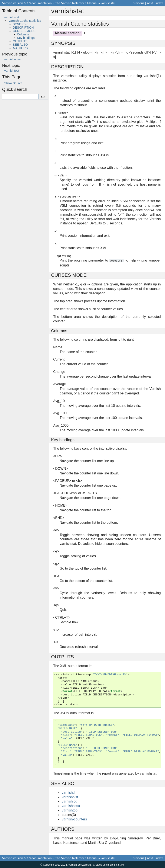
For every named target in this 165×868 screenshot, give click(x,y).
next (150, 3)
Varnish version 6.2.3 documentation (27, 3)
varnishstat (108, 3)
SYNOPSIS (21, 24)
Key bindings (26, 38)
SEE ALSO (20, 45)
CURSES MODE (24, 31)
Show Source (13, 83)
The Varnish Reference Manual (76, 3)
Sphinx (114, 865)
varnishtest (12, 71)
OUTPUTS (20, 41)
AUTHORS (20, 48)
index (159, 3)
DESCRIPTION (23, 28)
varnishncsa (12, 59)
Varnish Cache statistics (25, 21)
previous (138, 3)
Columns (23, 34)
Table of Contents (19, 11)
